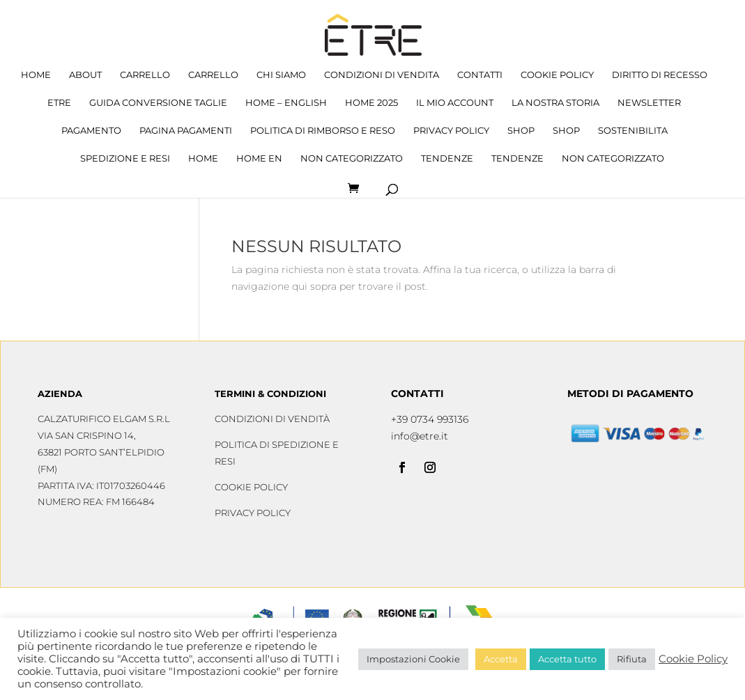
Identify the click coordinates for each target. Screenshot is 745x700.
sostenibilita (633, 131)
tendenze (447, 158)
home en (259, 158)
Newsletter (649, 103)
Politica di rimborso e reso (323, 131)
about (85, 75)
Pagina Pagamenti (186, 131)
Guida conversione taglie (158, 103)
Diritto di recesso (660, 75)
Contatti (480, 75)
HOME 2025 (371, 103)
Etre (59, 103)
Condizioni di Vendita (382, 75)
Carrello (145, 75)
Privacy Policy (451, 131)
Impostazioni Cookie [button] (413, 659)
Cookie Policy (557, 75)
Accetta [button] (501, 659)
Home (36, 75)
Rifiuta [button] (632, 659)
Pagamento (91, 131)
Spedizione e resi (125, 158)
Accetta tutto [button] (567, 659)
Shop (521, 131)
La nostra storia (555, 103)
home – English (286, 103)
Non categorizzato (352, 158)
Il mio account (455, 103)
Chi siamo (281, 75)
